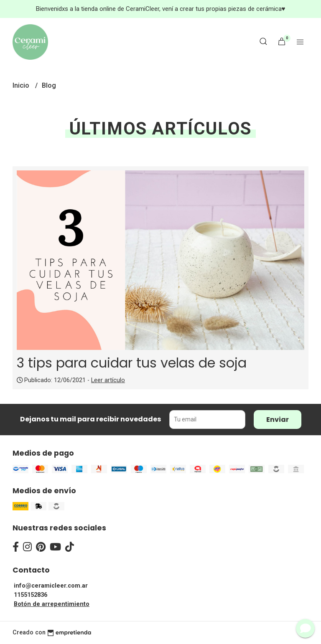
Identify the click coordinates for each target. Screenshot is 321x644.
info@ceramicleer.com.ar (51, 586)
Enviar (278, 420)
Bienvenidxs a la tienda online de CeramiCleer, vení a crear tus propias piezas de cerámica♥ (161, 9)
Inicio (22, 85)
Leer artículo (108, 380)
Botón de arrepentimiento (52, 604)
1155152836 (31, 595)
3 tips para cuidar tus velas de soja (132, 363)
